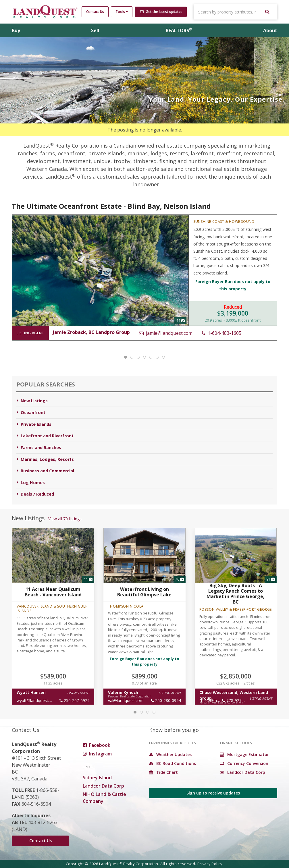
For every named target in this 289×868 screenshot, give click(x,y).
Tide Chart (163, 772)
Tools (122, 12)
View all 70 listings (65, 519)
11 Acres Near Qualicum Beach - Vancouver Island (53, 592)
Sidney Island (97, 778)
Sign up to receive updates (213, 793)
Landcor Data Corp (103, 786)
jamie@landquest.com (166, 333)
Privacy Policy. (210, 864)
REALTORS (179, 30)
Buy (16, 30)
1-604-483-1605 (221, 333)
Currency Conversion (244, 763)
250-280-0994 (166, 700)
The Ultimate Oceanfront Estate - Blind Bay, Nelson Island (111, 206)
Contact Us (95, 12)
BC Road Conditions (173, 763)
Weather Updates (170, 754)
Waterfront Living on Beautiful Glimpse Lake (144, 592)
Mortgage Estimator (244, 754)
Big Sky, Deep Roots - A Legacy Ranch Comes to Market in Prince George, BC (236, 594)
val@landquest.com (126, 700)
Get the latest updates (161, 12)
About (270, 30)
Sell (95, 30)
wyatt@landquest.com (37, 700)
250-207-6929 (75, 700)
